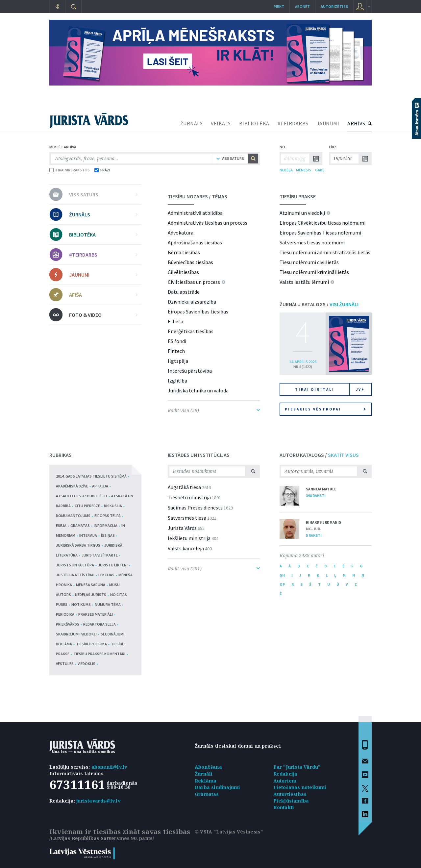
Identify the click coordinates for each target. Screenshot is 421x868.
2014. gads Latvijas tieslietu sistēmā (91, 476)
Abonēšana (208, 767)
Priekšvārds (68, 624)
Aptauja (100, 486)
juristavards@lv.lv (98, 801)
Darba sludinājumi (217, 787)
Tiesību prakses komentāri (99, 654)
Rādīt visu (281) (214, 569)
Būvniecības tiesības (190, 262)
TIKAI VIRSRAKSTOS (70, 170)
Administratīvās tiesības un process (208, 223)
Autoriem (285, 781)
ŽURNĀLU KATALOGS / (319, 304)
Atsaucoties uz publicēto (82, 496)
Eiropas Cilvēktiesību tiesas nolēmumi (322, 223)
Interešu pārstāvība (190, 371)
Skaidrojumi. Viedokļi (76, 634)
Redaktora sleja (99, 624)
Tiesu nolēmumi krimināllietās (314, 272)
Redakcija (285, 774)
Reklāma (206, 781)
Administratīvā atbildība (195, 213)
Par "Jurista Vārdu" (297, 767)
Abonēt (302, 6)
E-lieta (175, 321)
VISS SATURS (103, 194)
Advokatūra (181, 233)
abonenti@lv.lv (109, 767)
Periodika (65, 614)
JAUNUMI (328, 123)
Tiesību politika (91, 644)
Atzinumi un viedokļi (302, 213)
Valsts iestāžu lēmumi (304, 282)
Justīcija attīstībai (75, 575)
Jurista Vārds (182, 528)
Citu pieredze (87, 506)
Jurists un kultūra (75, 565)
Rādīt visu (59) (214, 410)
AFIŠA (103, 295)
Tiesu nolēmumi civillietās (309, 262)
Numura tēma (108, 604)
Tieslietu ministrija (189, 497)
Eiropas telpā (108, 516)
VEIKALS (221, 123)
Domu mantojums (73, 516)
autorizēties (334, 6)
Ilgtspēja (178, 361)
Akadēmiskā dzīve (72, 486)
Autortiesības (290, 794)
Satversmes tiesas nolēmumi (312, 242)
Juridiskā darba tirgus (78, 545)
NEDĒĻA (286, 170)
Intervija (88, 535)
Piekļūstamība (291, 801)
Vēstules (65, 664)
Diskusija (113, 506)
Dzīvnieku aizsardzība (192, 302)
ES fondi (177, 341)
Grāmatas (80, 525)
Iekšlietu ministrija (189, 538)
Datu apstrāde (184, 292)
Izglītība (177, 381)
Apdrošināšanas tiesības (195, 242)
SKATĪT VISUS (343, 455)
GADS (320, 170)
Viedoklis (87, 664)
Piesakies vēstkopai (325, 409)
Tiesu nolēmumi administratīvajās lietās (325, 252)
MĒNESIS (304, 170)
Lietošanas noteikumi (300, 787)
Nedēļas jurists (91, 595)
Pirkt (279, 6)
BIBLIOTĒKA (254, 123)
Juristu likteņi (113, 565)
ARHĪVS (356, 123)
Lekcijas (106, 575)
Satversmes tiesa (187, 518)
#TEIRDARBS (293, 123)
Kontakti (284, 807)
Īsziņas (108, 535)
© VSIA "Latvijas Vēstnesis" (229, 832)
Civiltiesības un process (194, 282)
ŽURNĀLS (192, 123)
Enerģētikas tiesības (191, 331)
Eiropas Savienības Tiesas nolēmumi (320, 233)
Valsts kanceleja (186, 548)
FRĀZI (102, 170)
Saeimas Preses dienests (195, 508)
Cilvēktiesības (183, 272)
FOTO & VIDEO (103, 315)
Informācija (106, 525)
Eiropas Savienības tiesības (198, 311)
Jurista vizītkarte (100, 555)
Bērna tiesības (184, 252)
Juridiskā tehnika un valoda (198, 390)
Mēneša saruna (91, 585)
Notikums (81, 604)
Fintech (176, 351)
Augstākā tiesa (184, 487)
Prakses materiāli (96, 614)
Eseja (61, 525)
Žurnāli (204, 774)
